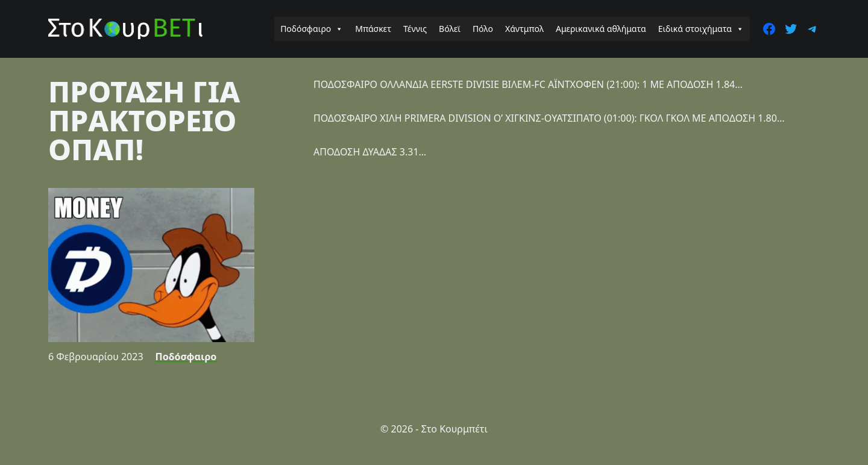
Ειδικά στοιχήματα (701, 29)
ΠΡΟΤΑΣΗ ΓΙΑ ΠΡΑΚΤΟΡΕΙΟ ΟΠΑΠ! (144, 120)
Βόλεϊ (450, 29)
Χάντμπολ (524, 29)
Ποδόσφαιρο (312, 29)
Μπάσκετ (373, 29)
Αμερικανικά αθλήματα (601, 29)
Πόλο (483, 29)
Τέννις (415, 29)
